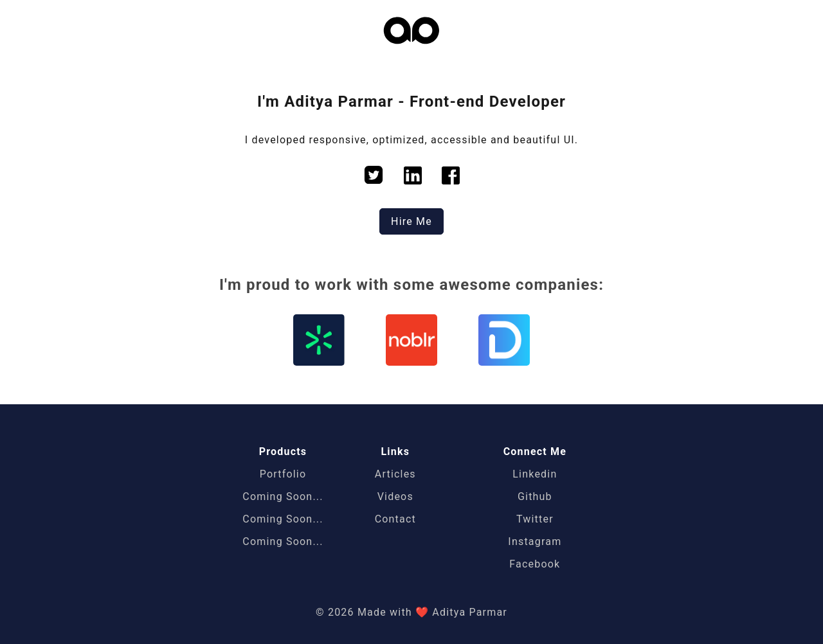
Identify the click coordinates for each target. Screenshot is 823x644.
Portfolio (283, 474)
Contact (395, 519)
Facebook (535, 564)
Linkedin (535, 474)
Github (535, 496)
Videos (395, 496)
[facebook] (451, 177)
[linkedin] (413, 177)
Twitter (535, 519)
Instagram (535, 541)
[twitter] (374, 177)
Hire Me (411, 221)
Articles (395, 474)
